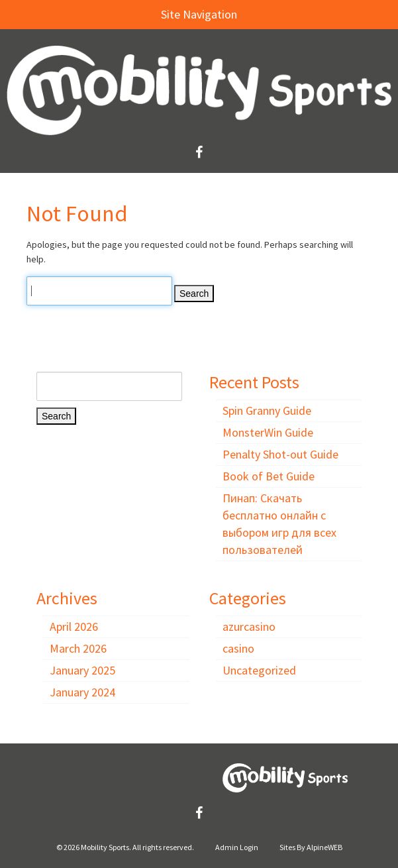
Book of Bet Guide (269, 476)
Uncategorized (259, 670)
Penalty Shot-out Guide (280, 454)
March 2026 (78, 648)
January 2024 (82, 692)
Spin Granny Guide (267, 410)
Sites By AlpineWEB (311, 847)
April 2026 (74, 626)
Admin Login (237, 847)
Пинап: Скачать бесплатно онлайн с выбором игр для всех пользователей (279, 524)
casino (238, 648)
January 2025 (82, 670)
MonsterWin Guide (268, 432)
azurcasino (249, 626)
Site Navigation (125, 14)
